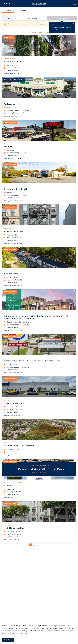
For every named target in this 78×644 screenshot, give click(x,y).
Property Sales (8, 11)
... (42, 576)
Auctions (22, 11)
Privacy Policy (55, 631)
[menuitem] (8, 11)
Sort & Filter (33, 18)
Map (10, 18)
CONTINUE (8, 640)
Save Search (63, 18)
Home (39, 4)
